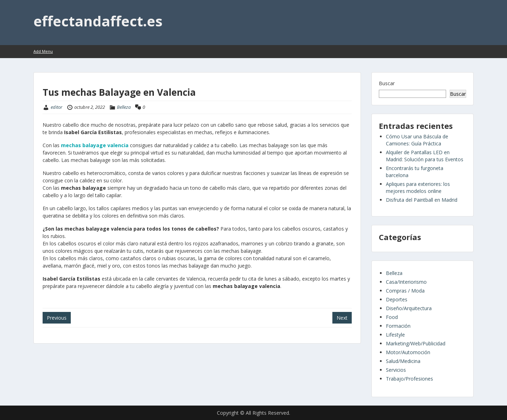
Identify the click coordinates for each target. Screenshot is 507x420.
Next (342, 318)
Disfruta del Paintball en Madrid (422, 200)
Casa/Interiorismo (406, 282)
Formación (398, 326)
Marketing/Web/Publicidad (416, 343)
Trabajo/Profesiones (409, 379)
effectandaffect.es (98, 21)
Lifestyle (395, 335)
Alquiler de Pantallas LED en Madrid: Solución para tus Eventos (425, 156)
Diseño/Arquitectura (409, 308)
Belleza (124, 107)
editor (57, 107)
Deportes (397, 299)
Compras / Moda (405, 291)
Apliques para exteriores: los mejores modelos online (418, 187)
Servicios (396, 370)
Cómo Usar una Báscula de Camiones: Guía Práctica (417, 140)
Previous (57, 318)
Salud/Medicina (403, 361)
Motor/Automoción (408, 352)
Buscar (387, 83)
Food (392, 317)
